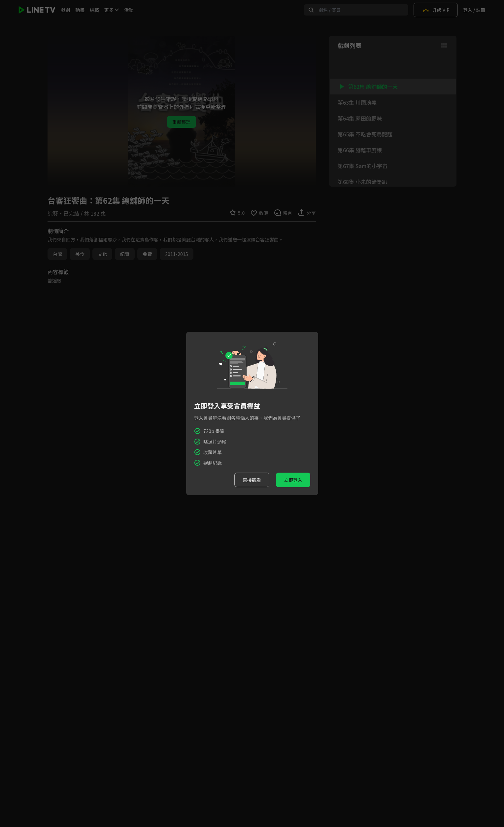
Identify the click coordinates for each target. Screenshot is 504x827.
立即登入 (293, 480)
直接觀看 (252, 480)
